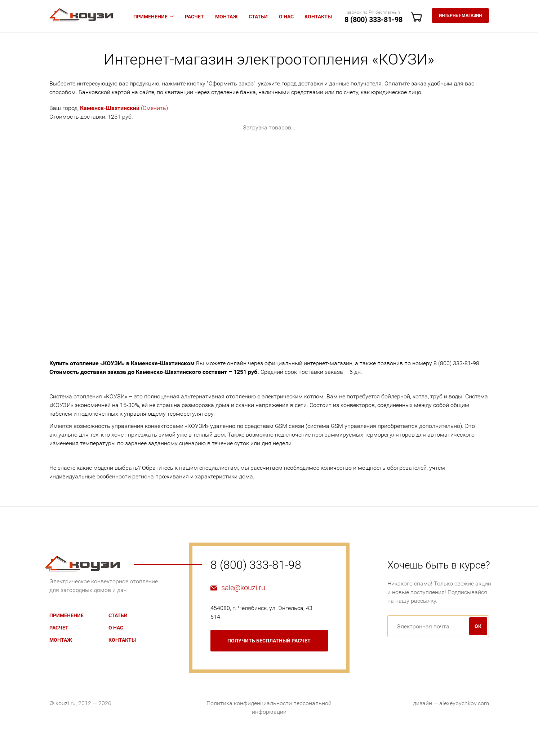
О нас (286, 17)
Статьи (258, 17)
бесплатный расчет (269, 641)
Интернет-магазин (460, 16)
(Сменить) (124, 108)
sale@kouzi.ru (243, 588)
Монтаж (226, 17)
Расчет (194, 17)
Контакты (318, 17)
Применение (150, 17)
